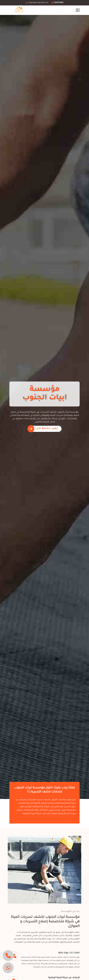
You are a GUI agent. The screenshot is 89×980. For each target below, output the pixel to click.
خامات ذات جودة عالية (69, 953)
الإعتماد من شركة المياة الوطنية (64, 978)
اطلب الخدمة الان (47, 429)
